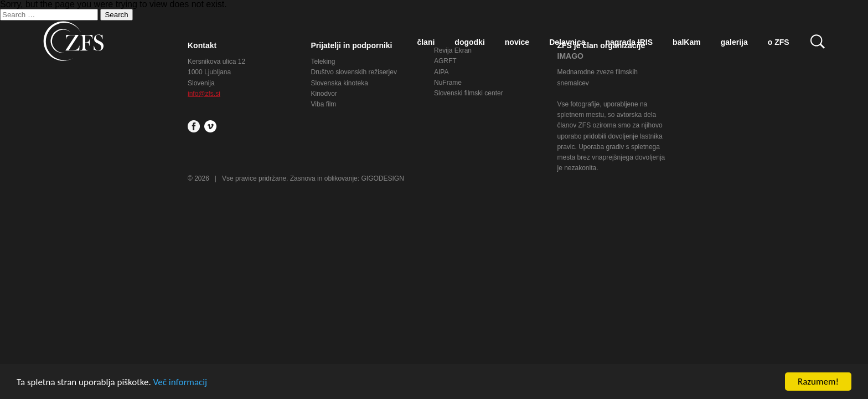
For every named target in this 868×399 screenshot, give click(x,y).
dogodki (469, 42)
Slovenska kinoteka (340, 83)
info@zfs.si (204, 94)
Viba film (324, 104)
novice (517, 42)
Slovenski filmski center (469, 93)
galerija (734, 42)
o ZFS (779, 42)
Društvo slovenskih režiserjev (354, 72)
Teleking (323, 62)
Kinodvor (324, 94)
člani (426, 42)
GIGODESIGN (382, 178)
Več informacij (180, 382)
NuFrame (448, 83)
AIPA (441, 72)
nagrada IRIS (629, 42)
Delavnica (567, 42)
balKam (687, 42)
